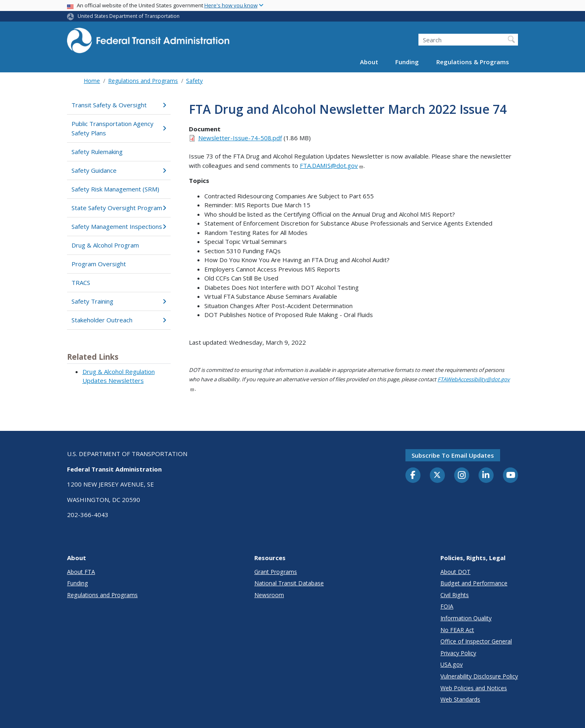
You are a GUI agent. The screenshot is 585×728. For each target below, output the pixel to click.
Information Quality (466, 618)
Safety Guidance (119, 170)
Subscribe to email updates (453, 455)
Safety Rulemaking (97, 152)
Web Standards (460, 699)
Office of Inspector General (476, 641)
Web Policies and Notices (474, 688)
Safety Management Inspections (119, 226)
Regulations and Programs (143, 81)
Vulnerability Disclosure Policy (479, 676)
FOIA (447, 606)
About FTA (81, 572)
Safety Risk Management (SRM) (115, 189)
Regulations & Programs (473, 62)
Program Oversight (99, 264)
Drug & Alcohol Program (105, 245)
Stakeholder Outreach (119, 320)
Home (92, 81)
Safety (194, 81)
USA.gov (452, 664)
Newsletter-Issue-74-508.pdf (240, 138)
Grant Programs (276, 572)
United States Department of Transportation (129, 16)
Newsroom (269, 595)
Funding (407, 62)
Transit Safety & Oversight (119, 105)
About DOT (455, 572)
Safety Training (119, 301)
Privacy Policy (458, 653)
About (369, 62)
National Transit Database (289, 583)
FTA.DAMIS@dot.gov (332, 165)
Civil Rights (455, 595)
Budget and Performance (474, 583)
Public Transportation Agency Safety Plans (119, 128)
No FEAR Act (457, 630)
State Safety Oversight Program (119, 208)
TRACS (81, 283)
